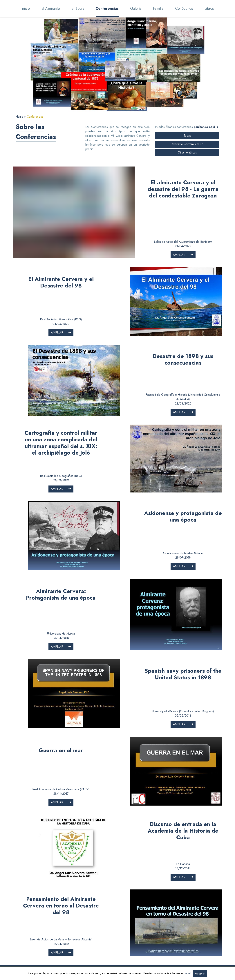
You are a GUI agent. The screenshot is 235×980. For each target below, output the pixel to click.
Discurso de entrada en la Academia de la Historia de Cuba (183, 780)
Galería (48, 946)
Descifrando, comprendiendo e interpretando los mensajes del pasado (153, 935)
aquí (188, 973)
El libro (48, 959)
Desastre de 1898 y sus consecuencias (183, 309)
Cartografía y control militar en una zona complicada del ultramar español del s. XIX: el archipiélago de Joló (61, 392)
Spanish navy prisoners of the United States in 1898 (183, 624)
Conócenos (51, 955)
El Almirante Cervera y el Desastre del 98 (61, 232)
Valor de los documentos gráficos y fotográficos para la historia (156, 943)
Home (20, 117)
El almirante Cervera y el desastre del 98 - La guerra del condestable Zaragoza (183, 176)
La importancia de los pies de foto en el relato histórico (157, 950)
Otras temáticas (187, 152)
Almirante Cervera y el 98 (187, 144)
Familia (48, 950)
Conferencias (52, 941)
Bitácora (49, 937)
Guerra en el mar (61, 700)
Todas (187, 136)
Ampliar (183, 204)
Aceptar (200, 973)
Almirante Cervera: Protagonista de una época (61, 544)
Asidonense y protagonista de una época (183, 466)
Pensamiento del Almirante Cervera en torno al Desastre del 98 (61, 855)
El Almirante (51, 932)
